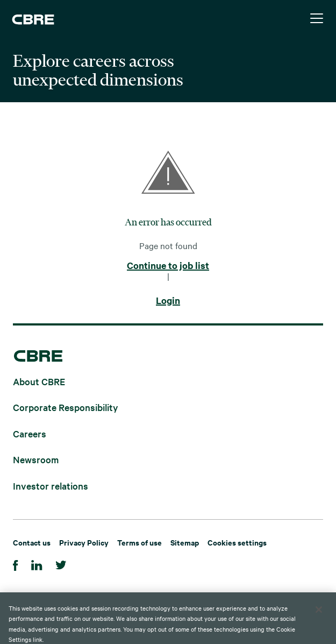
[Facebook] (16, 564)
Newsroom (36, 459)
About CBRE (39, 381)
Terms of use (140, 542)
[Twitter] (61, 564)
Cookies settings (237, 542)
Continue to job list (168, 266)
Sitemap (185, 542)
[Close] (319, 618)
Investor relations (51, 485)
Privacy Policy (84, 542)
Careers (30, 433)
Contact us (32, 542)
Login (168, 301)
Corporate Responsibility (66, 407)
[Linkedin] (37, 564)
